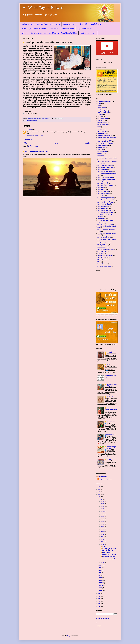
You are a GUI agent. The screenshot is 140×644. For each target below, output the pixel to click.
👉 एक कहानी (108, 352)
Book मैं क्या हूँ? (101, 196)
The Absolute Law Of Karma (105, 256)
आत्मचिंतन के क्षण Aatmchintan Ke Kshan (63, 33)
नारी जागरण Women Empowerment (34, 33)
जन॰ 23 (103, 539)
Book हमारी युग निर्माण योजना (105, 172)
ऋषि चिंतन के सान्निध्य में (103, 112)
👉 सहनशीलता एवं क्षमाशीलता (108, 557)
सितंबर (101, 583)
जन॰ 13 (103, 519)
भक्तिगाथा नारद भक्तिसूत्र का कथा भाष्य (107, 138)
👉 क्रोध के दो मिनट (109, 397)
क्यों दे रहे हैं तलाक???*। (110, 434)
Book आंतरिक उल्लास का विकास (105, 177)
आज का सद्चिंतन (102, 108)
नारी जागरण (100, 129)
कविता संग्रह (100, 114)
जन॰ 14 (103, 522)
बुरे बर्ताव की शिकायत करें (103, 618)
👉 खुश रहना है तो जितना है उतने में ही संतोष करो (111, 385)
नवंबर (101, 588)
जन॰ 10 (103, 511)
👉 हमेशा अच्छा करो (110, 422)
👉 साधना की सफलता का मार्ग (108, 559)
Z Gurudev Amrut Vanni (104, 266)
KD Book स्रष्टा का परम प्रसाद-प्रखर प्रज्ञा (107, 239)
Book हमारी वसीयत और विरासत (105, 213)
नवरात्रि (99, 127)
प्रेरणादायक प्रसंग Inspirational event (62, 29)
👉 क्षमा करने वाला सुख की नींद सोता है (110, 448)
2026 (99, 606)
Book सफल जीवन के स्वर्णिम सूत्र (105, 202)
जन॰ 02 (103, 501)
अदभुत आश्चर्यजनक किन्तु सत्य (105, 102)
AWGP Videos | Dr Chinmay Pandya (107, 158)
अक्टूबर (101, 585)
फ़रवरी (101, 565)
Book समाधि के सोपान (103, 206)
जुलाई (101, 578)
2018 (99, 492)
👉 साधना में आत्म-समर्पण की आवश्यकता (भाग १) (36, 151)
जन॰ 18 (103, 529)
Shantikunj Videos (102, 251)
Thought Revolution (103, 260)
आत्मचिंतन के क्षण (102, 110)
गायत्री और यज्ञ (85, 33)
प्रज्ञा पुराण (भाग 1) (102, 131)
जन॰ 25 (103, 542)
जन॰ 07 (103, 506)
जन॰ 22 (103, 537)
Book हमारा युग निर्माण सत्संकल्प (105, 211)
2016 (99, 487)
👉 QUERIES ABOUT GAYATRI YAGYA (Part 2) (108, 553)
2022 (99, 596)
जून (100, 575)
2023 (99, 599)
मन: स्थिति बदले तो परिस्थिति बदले (105, 143)
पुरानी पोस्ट (88, 143)
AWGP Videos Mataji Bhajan (105, 165)
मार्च (100, 568)
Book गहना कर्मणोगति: (103, 183)
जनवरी (101, 499)
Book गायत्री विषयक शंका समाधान (106, 185)
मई (100, 573)
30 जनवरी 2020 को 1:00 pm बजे (35, 136)
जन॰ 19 (103, 532)
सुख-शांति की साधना (102, 152)
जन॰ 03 (103, 504)
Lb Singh (29, 130)
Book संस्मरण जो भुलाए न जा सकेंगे (106, 198)
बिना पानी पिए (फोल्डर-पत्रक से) (105, 135)
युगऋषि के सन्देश (96, 24)
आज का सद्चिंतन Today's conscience (34, 29)
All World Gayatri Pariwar (43, 8)
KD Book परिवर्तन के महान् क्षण (105, 224)
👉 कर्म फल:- (108, 365)
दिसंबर (101, 590)
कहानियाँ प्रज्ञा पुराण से (103, 118)
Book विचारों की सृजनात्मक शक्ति (105, 167)
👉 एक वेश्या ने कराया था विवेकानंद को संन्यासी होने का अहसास (111, 410)
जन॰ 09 (103, 509)
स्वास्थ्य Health (101, 154)
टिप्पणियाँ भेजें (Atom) (33, 146)
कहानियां (100, 116)
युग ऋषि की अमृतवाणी (32, 121)
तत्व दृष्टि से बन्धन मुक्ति (103, 125)
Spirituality (101, 253)
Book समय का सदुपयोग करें (104, 204)
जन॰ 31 (103, 562)
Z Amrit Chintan (102, 264)
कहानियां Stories (27, 24)
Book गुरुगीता (101, 187)
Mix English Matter (103, 245)
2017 (99, 489)
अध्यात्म (99, 104)
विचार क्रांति (84, 24)
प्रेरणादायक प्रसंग (101, 133)
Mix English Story (102, 247)
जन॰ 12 (103, 517)
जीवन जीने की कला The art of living (48, 24)
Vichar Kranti (103, 477)
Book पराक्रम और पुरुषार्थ (104, 194)
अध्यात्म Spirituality (70, 24)
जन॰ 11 (103, 514)
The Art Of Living (102, 258)
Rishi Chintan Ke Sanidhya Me (106, 249)
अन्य (94, 33)
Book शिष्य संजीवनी (102, 170)
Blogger (69, 636)
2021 (99, 594)
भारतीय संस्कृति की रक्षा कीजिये (105, 141)
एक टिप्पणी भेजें (29, 140)
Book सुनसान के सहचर (103, 208)
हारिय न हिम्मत (101, 156)
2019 (99, 494)
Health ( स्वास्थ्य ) (102, 218)
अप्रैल (101, 570)
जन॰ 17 (103, 527)
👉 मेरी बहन (108, 459)
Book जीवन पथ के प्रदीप (103, 192)
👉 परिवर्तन (103, 546)
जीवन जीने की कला (102, 123)
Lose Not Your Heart (103, 243)
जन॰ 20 (103, 534)
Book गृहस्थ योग (101, 189)
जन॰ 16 (103, 524)
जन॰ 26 (103, 544)
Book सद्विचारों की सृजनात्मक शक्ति (106, 200)
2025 (99, 604)
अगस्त (101, 580)
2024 (99, 601)
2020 (99, 497)
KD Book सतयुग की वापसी (104, 237)
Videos (99, 262)
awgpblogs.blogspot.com (106, 479)
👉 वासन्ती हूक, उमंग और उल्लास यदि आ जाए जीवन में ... (108, 549)
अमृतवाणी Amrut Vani (85, 29)
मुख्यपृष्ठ (56, 143)
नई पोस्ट (25, 143)
